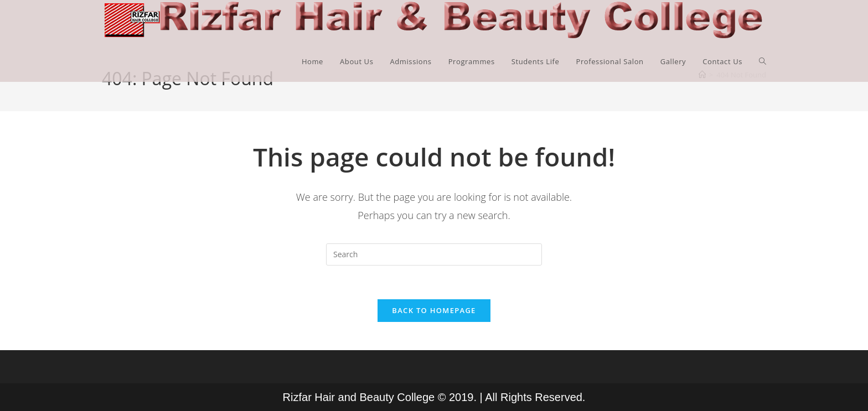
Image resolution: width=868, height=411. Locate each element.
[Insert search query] (434, 254)
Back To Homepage (434, 310)
